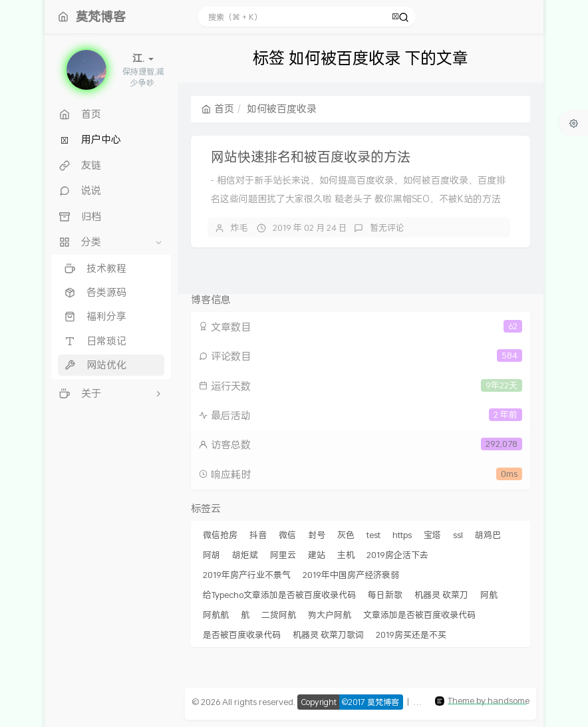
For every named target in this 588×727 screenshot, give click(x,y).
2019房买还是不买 (411, 635)
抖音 (258, 535)
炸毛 (239, 227)
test (373, 535)
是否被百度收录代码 (242, 635)
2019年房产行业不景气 (247, 575)
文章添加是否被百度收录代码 (419, 615)
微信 (287, 535)
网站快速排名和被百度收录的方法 (311, 156)
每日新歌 (385, 595)
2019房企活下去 (397, 555)
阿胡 (212, 555)
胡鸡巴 (488, 535)
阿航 (489, 595)
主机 (346, 555)
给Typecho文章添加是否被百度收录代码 (279, 595)
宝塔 (432, 535)
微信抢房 (220, 535)
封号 (317, 535)
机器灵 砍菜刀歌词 (328, 635)
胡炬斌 (245, 555)
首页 (218, 108)
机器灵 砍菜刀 (441, 595)
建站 (317, 555)
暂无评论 (387, 227)
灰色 (346, 535)
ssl (458, 535)
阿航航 (216, 615)
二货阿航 (279, 615)
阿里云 (283, 555)
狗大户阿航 (330, 615)
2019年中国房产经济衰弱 (351, 575)
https (402, 535)
